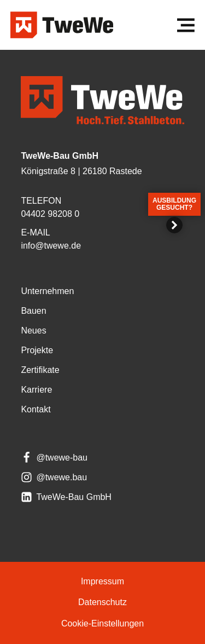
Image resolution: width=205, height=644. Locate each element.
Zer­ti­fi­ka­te (40, 370)
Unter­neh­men (47, 291)
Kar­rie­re (36, 390)
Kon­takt (36, 409)
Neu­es (33, 330)
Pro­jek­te (37, 350)
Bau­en (33, 311)
